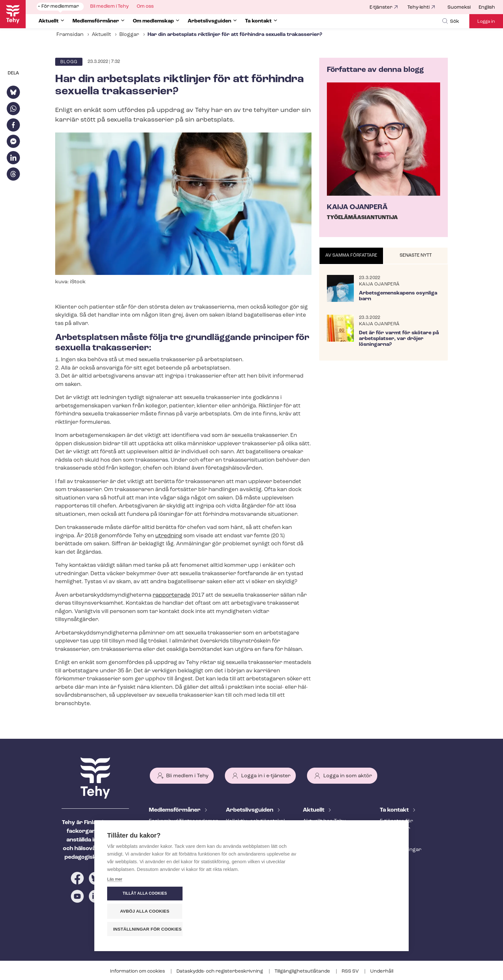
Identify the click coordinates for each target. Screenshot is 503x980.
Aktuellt (101, 35)
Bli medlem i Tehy (187, 776)
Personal (391, 839)
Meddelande (318, 832)
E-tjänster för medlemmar (396, 825)
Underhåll (382, 971)
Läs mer (115, 931)
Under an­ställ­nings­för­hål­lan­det (254, 861)
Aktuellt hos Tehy (324, 821)
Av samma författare (351, 256)
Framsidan (70, 35)
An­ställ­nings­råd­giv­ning (178, 839)
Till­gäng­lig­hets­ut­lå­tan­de (303, 971)
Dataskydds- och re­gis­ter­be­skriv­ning (220, 971)
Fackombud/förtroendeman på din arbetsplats (180, 825)
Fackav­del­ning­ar (401, 850)
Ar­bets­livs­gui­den (250, 810)
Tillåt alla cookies (357, 894)
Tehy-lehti (418, 8)
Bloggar (129, 35)
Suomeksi (459, 8)
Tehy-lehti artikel (323, 853)
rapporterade (171, 595)
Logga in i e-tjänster (266, 776)
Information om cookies (138, 971)
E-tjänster (381, 8)
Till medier (393, 860)
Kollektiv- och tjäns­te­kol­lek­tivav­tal (256, 825)
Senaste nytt (416, 256)
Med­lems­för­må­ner (175, 810)
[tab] (351, 256)
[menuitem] (463, 8)
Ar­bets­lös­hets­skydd (174, 860)
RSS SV (351, 971)
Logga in (486, 22)
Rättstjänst (162, 850)
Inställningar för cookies (360, 929)
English (487, 8)
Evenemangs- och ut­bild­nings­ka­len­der (333, 867)
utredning (169, 536)
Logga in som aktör (348, 776)
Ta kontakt (395, 810)
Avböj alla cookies (357, 912)
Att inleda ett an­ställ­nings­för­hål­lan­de (251, 843)
